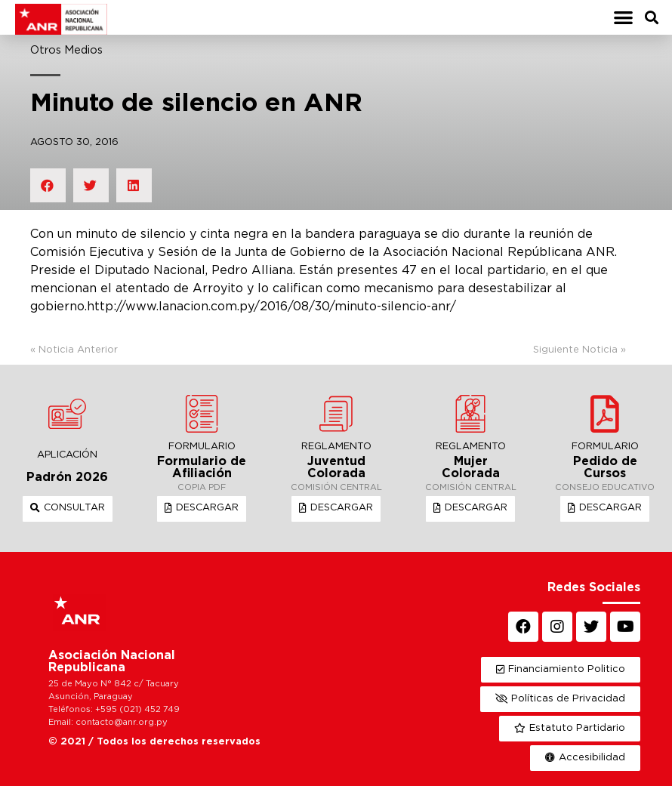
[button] (623, 18)
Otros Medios (66, 50)
